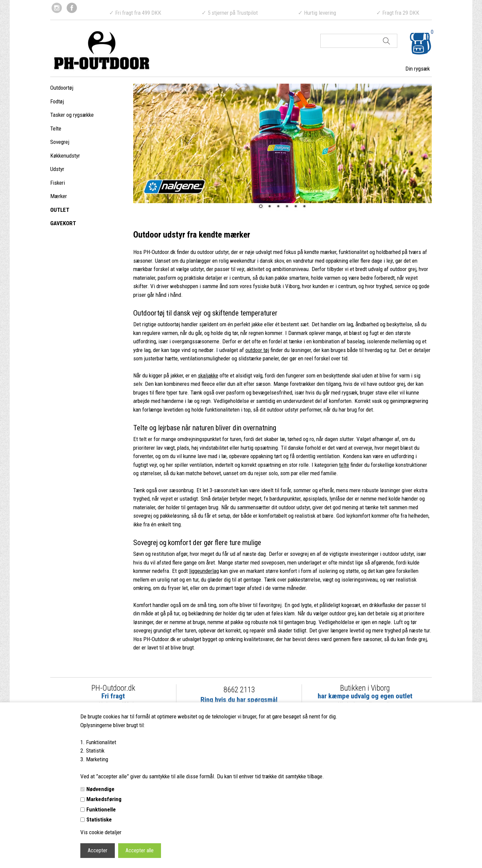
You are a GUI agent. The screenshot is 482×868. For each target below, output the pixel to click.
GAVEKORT (63, 223)
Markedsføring (104, 799)
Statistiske (99, 819)
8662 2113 (239, 690)
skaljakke (208, 375)
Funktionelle (101, 809)
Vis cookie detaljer (101, 832)
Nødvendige (100, 789)
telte (344, 465)
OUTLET (60, 210)
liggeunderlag (204, 571)
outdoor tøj (257, 350)
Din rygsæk (418, 69)
